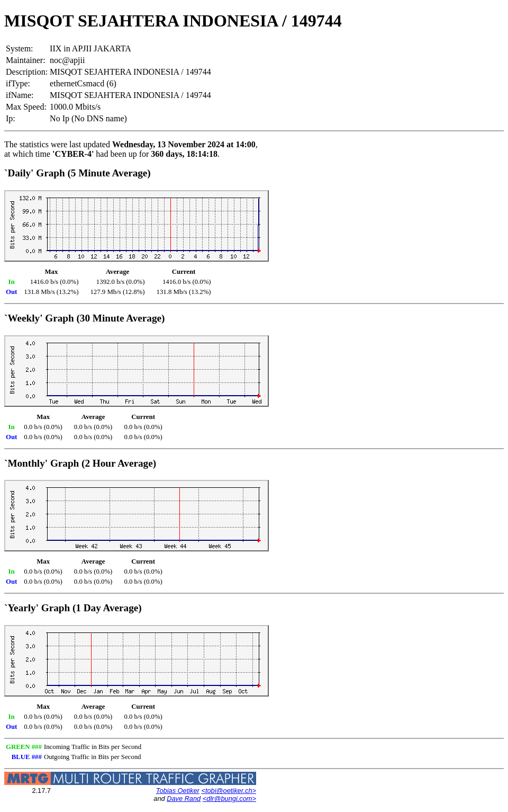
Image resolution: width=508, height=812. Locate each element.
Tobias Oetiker (178, 791)
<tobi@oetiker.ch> (229, 791)
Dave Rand (184, 798)
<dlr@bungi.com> (229, 798)
